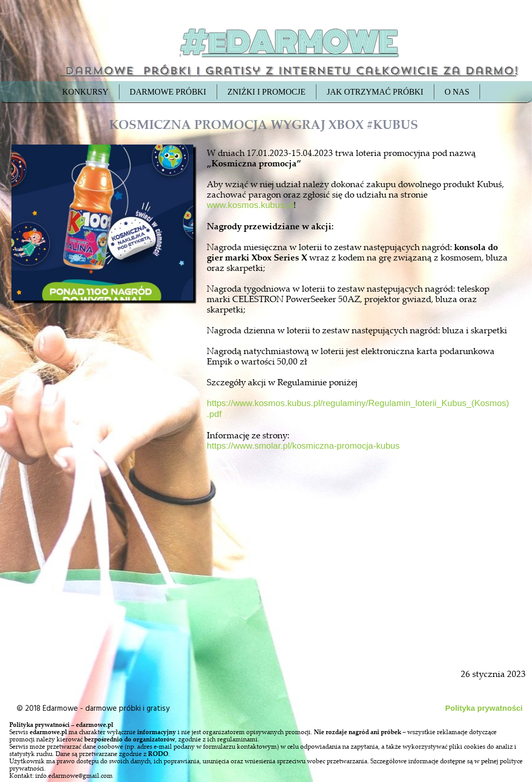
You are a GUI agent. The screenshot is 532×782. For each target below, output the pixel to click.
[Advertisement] (103, 542)
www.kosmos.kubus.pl (250, 205)
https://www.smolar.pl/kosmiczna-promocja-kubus (303, 446)
